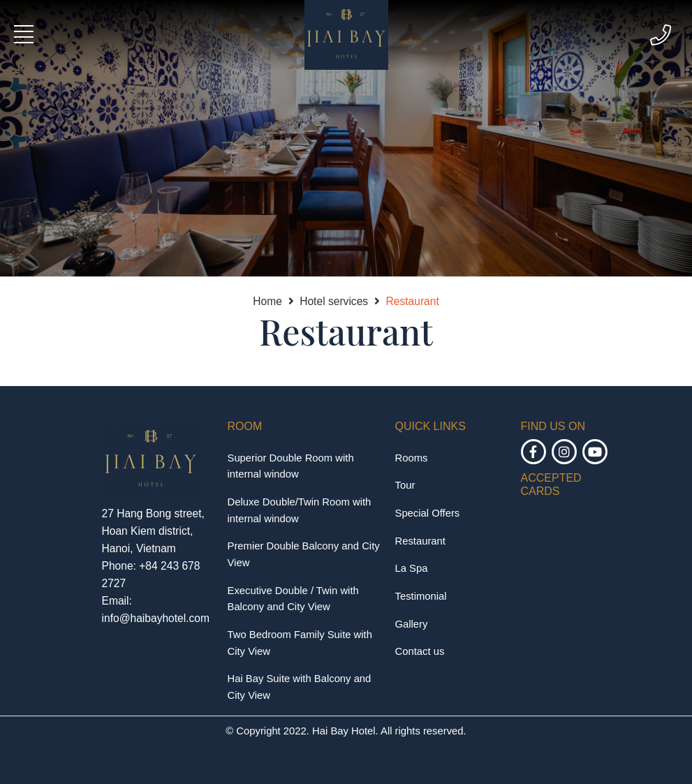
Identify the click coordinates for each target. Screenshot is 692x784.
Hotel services (334, 301)
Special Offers (428, 513)
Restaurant (412, 301)
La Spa (412, 568)
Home (267, 301)
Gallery (412, 624)
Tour (405, 485)
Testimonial (421, 596)
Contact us (420, 651)
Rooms (412, 458)
